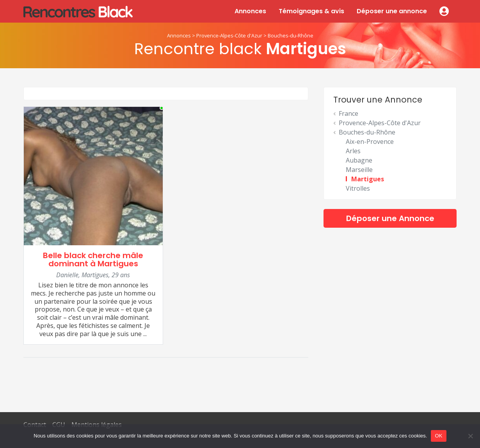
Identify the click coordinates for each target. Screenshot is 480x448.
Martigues (368, 179)
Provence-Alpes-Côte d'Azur (229, 35)
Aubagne (359, 160)
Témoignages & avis (311, 11)
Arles (353, 151)
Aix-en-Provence (370, 142)
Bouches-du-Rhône (291, 35)
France (348, 113)
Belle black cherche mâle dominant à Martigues (93, 259)
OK (438, 436)
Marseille (359, 170)
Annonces (250, 11)
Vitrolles (358, 188)
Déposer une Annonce (390, 218)
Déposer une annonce (392, 11)
